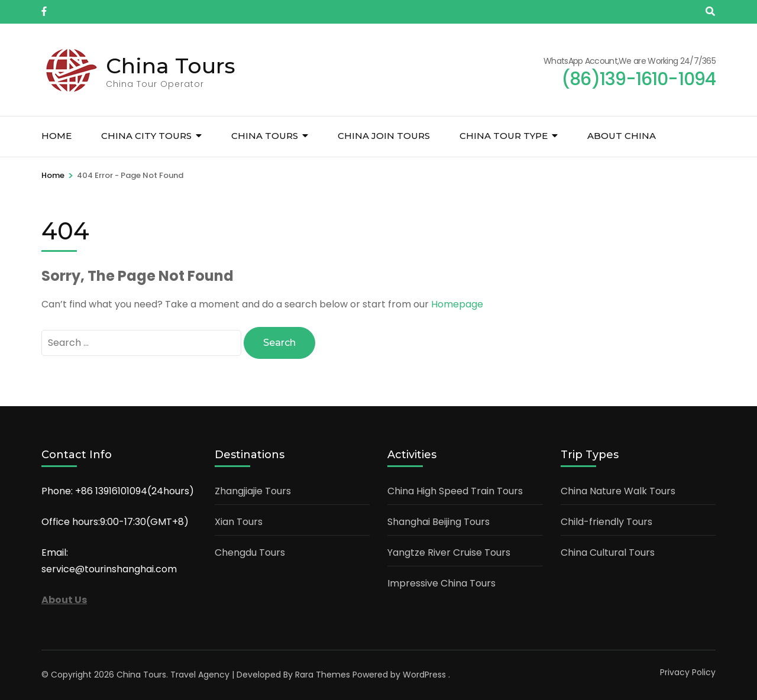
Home (56, 136)
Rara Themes (323, 675)
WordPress (424, 675)
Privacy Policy (688, 672)
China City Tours (146, 136)
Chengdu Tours (250, 552)
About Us (64, 600)
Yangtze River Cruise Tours (449, 552)
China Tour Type (504, 136)
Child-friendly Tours (606, 522)
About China (622, 136)
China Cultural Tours (608, 552)
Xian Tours (239, 522)
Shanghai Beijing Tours (439, 522)
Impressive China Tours (441, 583)
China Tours (171, 66)
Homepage (457, 304)
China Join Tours (384, 136)
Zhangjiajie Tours (253, 491)
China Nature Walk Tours (618, 491)
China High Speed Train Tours (455, 491)
